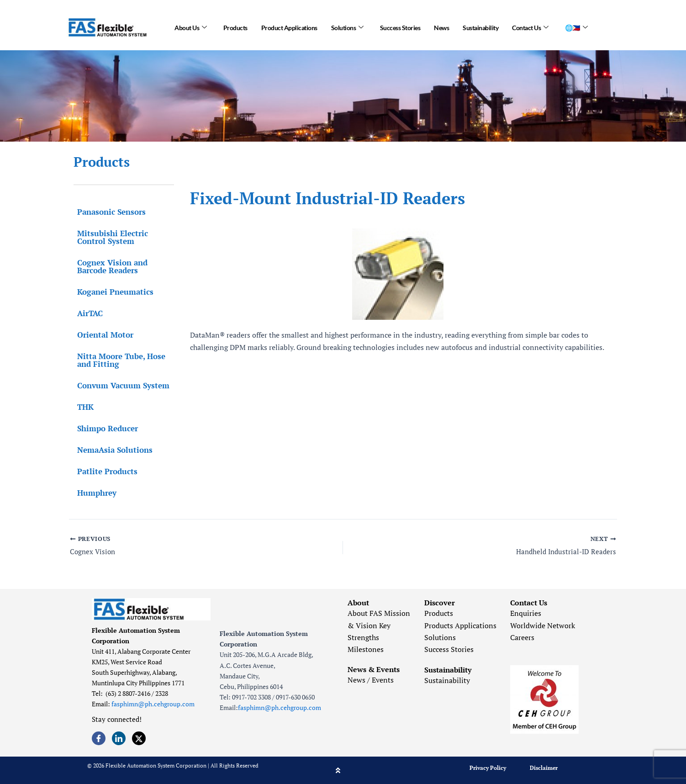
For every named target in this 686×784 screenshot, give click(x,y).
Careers (522, 637)
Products (235, 27)
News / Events (371, 680)
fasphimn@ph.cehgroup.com (153, 704)
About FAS (365, 613)
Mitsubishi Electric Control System (109, 237)
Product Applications (289, 27)
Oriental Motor (102, 335)
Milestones (366, 650)
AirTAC (86, 313)
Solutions (347, 27)
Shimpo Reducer (104, 428)
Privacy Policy (488, 768)
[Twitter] (139, 738)
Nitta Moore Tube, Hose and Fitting (118, 360)
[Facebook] (99, 738)
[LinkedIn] (119, 738)
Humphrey (93, 493)
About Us (191, 27)
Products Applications (460, 625)
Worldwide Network (543, 625)
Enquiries (526, 613)
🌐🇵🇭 (576, 27)
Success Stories (400, 27)
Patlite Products (104, 471)
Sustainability (480, 27)
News (441, 27)
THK (82, 407)
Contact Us (530, 27)
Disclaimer (544, 768)
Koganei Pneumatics (112, 292)
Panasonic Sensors (108, 212)
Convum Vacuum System (120, 385)
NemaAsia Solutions (111, 450)
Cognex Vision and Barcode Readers (109, 266)
